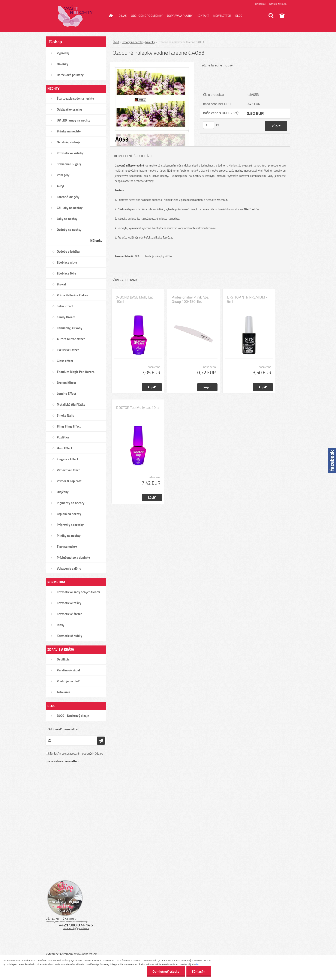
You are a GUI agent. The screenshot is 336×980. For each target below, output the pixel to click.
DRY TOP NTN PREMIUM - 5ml (247, 299)
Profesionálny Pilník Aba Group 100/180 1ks (190, 299)
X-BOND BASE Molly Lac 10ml (135, 299)
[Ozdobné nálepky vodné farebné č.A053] (152, 64)
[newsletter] (101, 741)
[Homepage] (111, 16)
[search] (271, 16)
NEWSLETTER (222, 16)
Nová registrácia (278, 4)
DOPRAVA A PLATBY (180, 16)
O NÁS (123, 16)
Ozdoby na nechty (132, 42)
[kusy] (208, 125)
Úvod (116, 42)
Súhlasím (199, 971)
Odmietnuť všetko (166, 971)
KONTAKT (203, 16)
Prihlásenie (260, 4)
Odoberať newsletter (63, 729)
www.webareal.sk (86, 954)
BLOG (239, 16)
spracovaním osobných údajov (84, 753)
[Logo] (75, 16)
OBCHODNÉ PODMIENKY (147, 16)
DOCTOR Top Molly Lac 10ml (138, 408)
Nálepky (150, 42)
